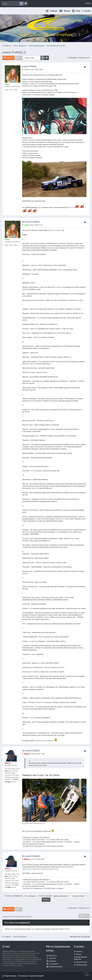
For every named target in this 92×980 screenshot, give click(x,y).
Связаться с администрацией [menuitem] (32, 976)
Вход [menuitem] (89, 3)
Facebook (52, 958)
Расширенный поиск (26, 4)
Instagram (53, 961)
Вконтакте (53, 955)
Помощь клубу (82, 965)
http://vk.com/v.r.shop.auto (45, 741)
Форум (79, 954)
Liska (7, 84)
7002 (16, 90)
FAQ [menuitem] (78, 11)
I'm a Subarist (54, 964)
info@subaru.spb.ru (56, 967)
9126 (18, 769)
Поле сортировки (55, 896)
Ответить (10, 58)
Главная (54, 11)
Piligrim (8, 763)
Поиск (21, 4)
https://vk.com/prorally (56, 230)
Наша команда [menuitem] (11, 976)
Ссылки (87, 11)
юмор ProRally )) (14, 52)
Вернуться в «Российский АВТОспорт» (18, 917)
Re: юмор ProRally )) (31, 222)
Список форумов (20, 937)
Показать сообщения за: (22, 896)
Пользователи (82, 962)
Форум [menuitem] (67, 11)
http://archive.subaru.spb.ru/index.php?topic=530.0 (40, 869)
